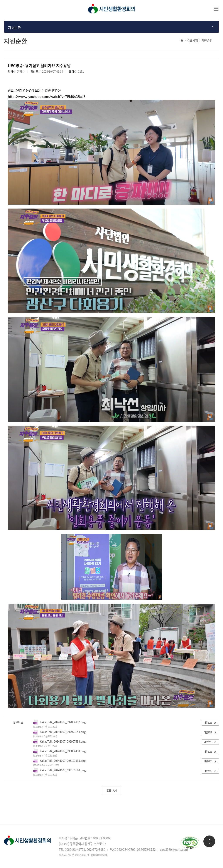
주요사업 (192, 40)
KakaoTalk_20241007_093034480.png (63, 751)
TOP (209, 841)
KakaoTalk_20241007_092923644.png (63, 732)
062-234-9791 (76, 849)
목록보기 (111, 791)
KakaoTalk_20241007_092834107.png (63, 722)
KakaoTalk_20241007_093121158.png (63, 761)
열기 (216, 9)
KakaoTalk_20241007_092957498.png (63, 741)
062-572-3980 (96, 849)
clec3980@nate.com (174, 849)
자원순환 (207, 40)
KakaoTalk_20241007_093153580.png (63, 770)
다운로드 (210, 722)
